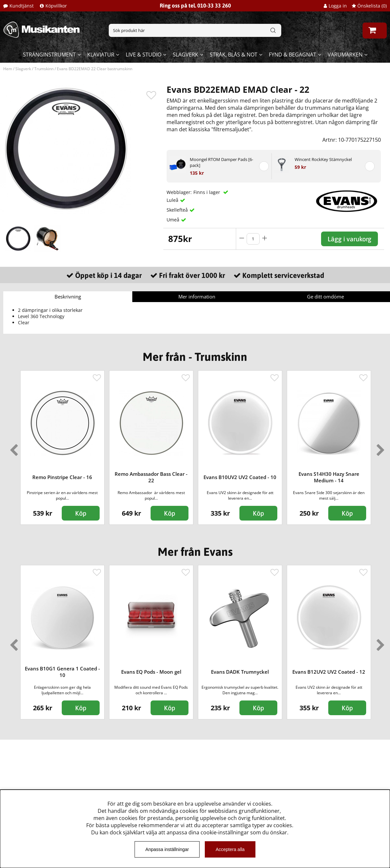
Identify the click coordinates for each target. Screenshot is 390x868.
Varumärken (345, 55)
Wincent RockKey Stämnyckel (323, 159)
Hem (8, 69)
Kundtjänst (22, 6)
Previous (12, 447)
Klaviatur (101, 55)
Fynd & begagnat (292, 55)
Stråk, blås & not (234, 55)
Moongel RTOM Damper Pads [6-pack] (221, 162)
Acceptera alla (230, 849)
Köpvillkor (56, 6)
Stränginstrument (49, 55)
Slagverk (186, 55)
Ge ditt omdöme (325, 297)
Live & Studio (144, 55)
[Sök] (195, 30)
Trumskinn (44, 69)
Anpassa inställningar (167, 849)
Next (379, 447)
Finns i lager (207, 192)
